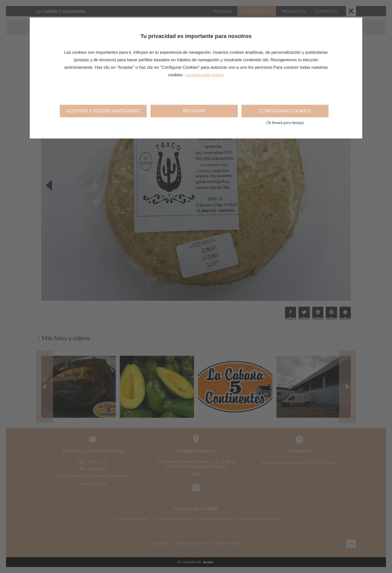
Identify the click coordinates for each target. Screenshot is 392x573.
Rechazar (194, 111)
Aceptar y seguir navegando (103, 111)
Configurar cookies (285, 113)
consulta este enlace (204, 75)
